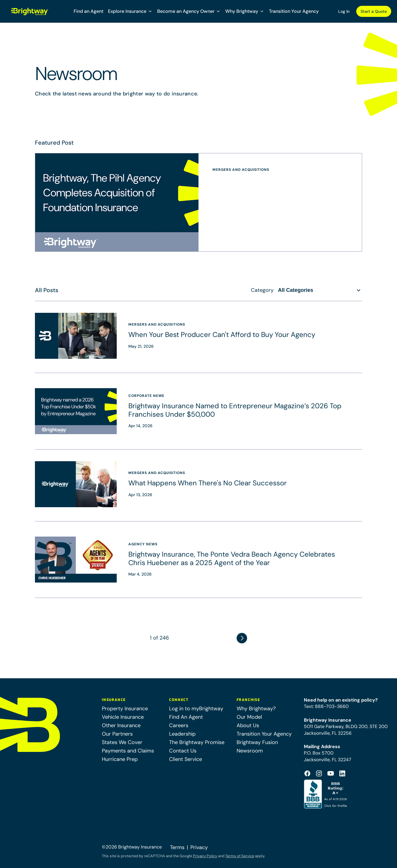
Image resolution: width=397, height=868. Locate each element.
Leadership (182, 734)
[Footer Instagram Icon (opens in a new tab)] (319, 773)
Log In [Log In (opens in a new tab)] (344, 11)
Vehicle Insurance (123, 717)
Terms (177, 847)
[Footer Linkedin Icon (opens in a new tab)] (342, 773)
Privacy (199, 847)
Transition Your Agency (294, 11)
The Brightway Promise (197, 742)
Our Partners (117, 734)
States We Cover (122, 742)
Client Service (186, 759)
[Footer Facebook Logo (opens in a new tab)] (307, 773)
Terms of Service (240, 856)
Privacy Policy (205, 856)
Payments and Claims (128, 751)
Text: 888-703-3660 (326, 706)
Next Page (242, 638)
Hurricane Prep (120, 759)
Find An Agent (186, 717)
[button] (130, 11)
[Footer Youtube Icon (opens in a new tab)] (331, 773)
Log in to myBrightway (196, 709)
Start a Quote (374, 11)
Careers (179, 725)
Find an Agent (88, 11)
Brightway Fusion (257, 742)
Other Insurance (121, 725)
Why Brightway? (256, 709)
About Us (248, 725)
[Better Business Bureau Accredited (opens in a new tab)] (326, 794)
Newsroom (250, 751)
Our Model (249, 717)
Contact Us (183, 751)
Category (262, 290)
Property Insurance (125, 709)
